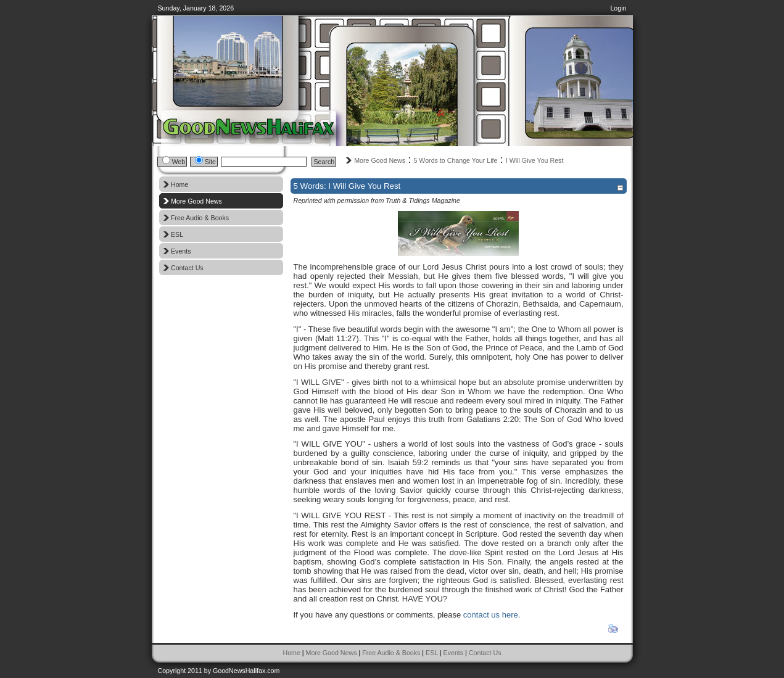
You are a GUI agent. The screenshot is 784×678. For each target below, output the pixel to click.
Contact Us (485, 653)
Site (210, 162)
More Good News (380, 160)
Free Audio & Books (391, 653)
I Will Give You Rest (535, 160)
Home (291, 653)
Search (324, 162)
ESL (432, 653)
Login (618, 8)
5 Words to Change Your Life (455, 160)
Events (454, 653)
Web (179, 162)
